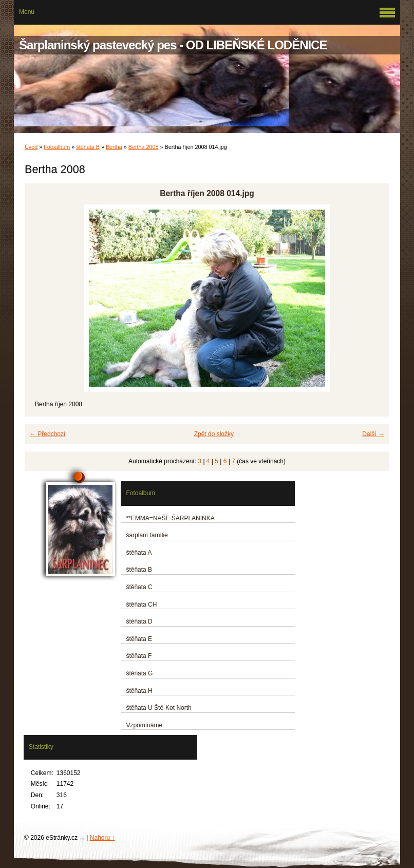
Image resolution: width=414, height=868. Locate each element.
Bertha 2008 (144, 147)
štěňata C (139, 587)
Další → (373, 434)
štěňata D (139, 621)
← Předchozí (48, 434)
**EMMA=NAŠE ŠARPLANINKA (170, 518)
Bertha (114, 147)
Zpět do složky (214, 434)
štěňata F (139, 656)
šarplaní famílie (147, 535)
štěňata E (139, 639)
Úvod (31, 147)
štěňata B (88, 147)
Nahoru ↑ (102, 838)
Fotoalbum (57, 147)
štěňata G (139, 673)
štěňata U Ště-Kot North (158, 708)
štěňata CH (141, 605)
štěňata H (139, 691)
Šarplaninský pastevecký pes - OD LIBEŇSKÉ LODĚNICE (173, 45)
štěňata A (139, 553)
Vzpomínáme (144, 725)
